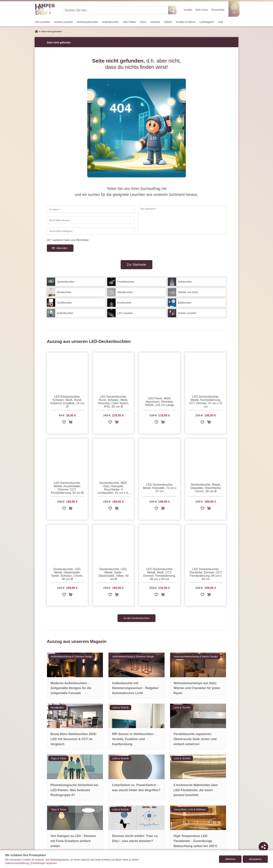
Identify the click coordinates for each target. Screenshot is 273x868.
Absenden (62, 248)
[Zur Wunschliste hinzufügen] (64, 423)
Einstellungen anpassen (44, 863)
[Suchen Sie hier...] (116, 10)
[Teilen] (263, 847)
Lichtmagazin (207, 22)
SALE (143, 22)
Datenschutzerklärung (17, 863)
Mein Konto (202, 10)
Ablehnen (230, 859)
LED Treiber (129, 22)
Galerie (168, 22)
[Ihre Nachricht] (182, 220)
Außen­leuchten (111, 22)
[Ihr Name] (91, 209)
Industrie (155, 22)
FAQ (221, 22)
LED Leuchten (42, 22)
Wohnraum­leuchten (87, 22)
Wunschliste (218, 10)
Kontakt (188, 10)
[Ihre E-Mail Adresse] (91, 220)
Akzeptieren (255, 859)
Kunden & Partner (186, 22)
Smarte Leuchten (64, 22)
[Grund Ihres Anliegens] (91, 231)
